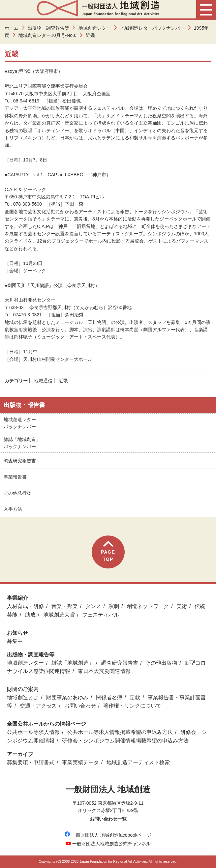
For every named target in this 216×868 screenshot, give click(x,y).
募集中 (15, 641)
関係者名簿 (109, 697)
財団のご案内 (23, 689)
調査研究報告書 (20, 461)
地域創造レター (95, 28)
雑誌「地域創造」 (73, 663)
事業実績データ (80, 762)
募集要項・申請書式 (31, 762)
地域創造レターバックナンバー (152, 28)
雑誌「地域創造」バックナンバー (22, 443)
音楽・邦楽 (65, 606)
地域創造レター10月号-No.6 (47, 35)
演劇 (114, 606)
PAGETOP (108, 551)
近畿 (63, 381)
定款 (135, 697)
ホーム (12, 28)
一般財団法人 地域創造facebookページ (108, 835)
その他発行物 (17, 493)
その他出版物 (161, 663)
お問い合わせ (80, 706)
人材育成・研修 (25, 606)
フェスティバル (101, 615)
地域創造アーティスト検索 (138, 762)
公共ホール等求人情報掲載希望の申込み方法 (120, 732)
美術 (182, 606)
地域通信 (43, 381)
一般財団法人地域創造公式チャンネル (108, 844)
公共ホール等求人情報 (33, 732)
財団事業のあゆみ (67, 697)
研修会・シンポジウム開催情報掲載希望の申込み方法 (125, 741)
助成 (30, 615)
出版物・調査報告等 (48, 28)
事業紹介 (17, 598)
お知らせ (17, 633)
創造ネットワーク (148, 606)
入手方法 (13, 509)
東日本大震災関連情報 (104, 671)
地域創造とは (23, 697)
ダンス (93, 606)
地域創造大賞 (59, 615)
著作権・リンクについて (132, 706)
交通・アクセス (38, 706)
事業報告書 (15, 477)
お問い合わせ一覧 (108, 819)
